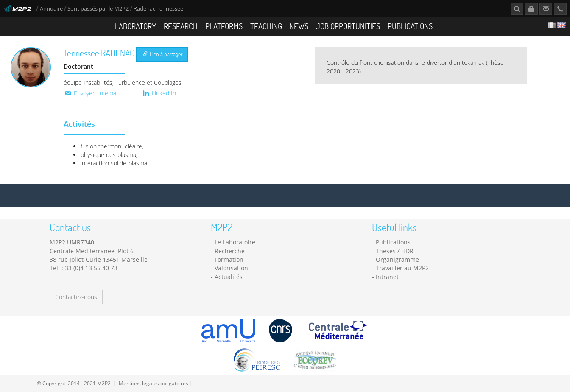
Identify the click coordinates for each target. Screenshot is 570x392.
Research (181, 26)
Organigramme (397, 259)
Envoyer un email (91, 93)
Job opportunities (348, 26)
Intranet (387, 277)
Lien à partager (163, 54)
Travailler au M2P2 (402, 268)
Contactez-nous (76, 297)
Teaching (266, 26)
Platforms (224, 26)
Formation (229, 259)
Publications (410, 26)
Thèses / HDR (395, 251)
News (299, 26)
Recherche (230, 251)
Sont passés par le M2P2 (98, 9)
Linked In (159, 93)
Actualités (229, 277)
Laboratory (136, 26)
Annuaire (52, 9)
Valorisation (231, 268)
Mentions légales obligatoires (154, 383)
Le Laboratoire (235, 242)
